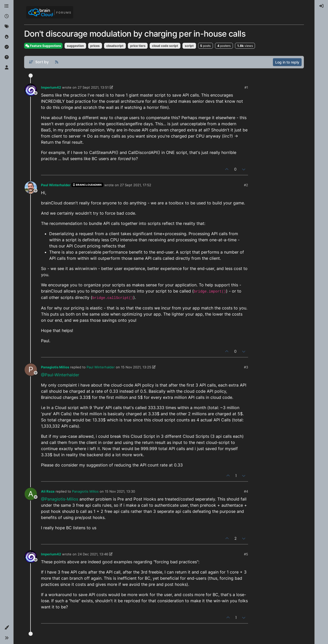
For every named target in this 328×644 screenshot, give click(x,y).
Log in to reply (287, 62)
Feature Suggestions (43, 46)
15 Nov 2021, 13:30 (120, 491)
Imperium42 (51, 87)
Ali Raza (48, 491)
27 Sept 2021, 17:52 (136, 185)
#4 (246, 491)
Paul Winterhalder (56, 185)
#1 (246, 87)
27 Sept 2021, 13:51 (93, 87)
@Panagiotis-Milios (60, 499)
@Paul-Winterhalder (60, 375)
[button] (7, 628)
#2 (246, 185)
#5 (246, 554)
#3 (246, 367)
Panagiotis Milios (55, 367)
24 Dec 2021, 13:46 (93, 554)
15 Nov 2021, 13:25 (136, 367)
